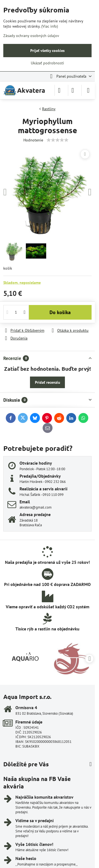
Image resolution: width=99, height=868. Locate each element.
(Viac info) (50, 26)
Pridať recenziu (48, 382)
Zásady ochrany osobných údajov (31, 36)
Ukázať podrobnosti (47, 63)
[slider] (57, 140)
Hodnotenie (33, 140)
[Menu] (88, 90)
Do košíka (60, 312)
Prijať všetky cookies (47, 51)
